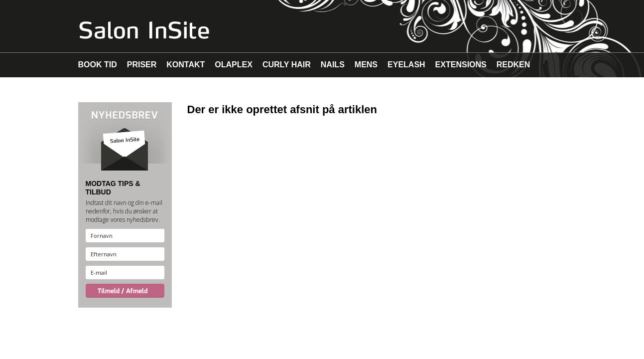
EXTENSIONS (461, 65)
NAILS (333, 65)
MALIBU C (142, 90)
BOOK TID (98, 65)
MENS (366, 65)
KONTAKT (186, 65)
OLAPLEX (234, 65)
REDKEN (514, 65)
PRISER (142, 65)
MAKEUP (95, 90)
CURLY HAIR (287, 65)
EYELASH (406, 65)
